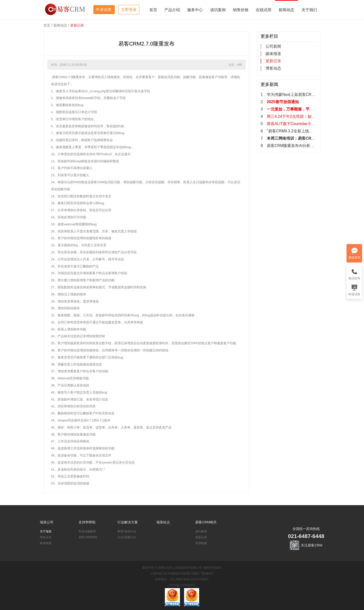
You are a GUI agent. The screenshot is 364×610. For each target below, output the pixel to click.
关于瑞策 (46, 531)
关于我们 (309, 10)
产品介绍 (172, 10)
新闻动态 (286, 10)
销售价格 (241, 10)
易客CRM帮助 (88, 537)
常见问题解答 (87, 531)
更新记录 (77, 25)
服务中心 (195, 10)
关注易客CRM (311, 545)
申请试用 (104, 10)
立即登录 (129, 10)
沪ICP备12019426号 (182, 585)
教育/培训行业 (127, 531)
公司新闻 (273, 46)
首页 (153, 10)
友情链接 (201, 543)
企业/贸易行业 (127, 537)
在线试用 (264, 10)
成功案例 (218, 10)
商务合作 (46, 537)
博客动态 (273, 68)
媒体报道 (273, 54)
